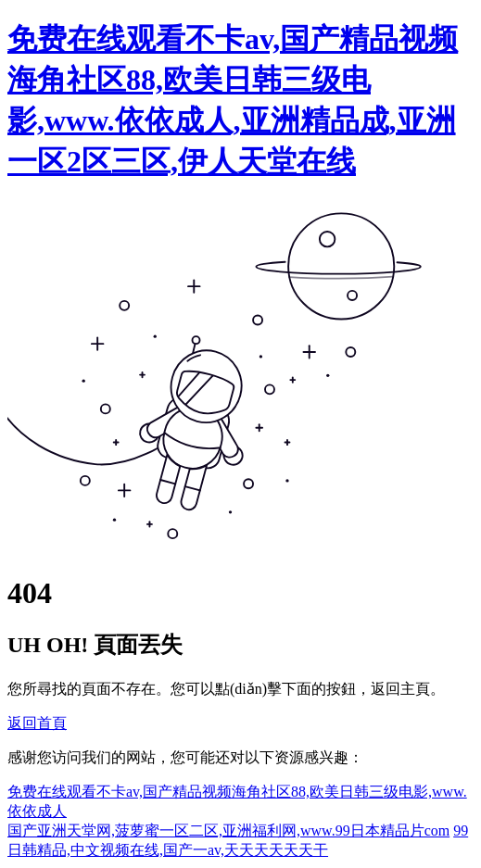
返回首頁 (37, 723)
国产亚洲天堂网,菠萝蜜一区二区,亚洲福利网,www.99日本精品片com (228, 830)
